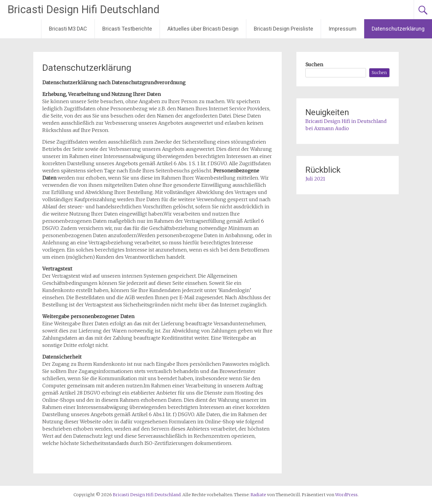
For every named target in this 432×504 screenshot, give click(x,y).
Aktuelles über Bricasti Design (203, 29)
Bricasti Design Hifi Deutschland (84, 10)
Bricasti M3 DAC (68, 29)
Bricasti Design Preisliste (283, 29)
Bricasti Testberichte (127, 29)
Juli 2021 (315, 179)
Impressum (342, 29)
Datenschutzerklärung (398, 29)
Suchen (314, 64)
